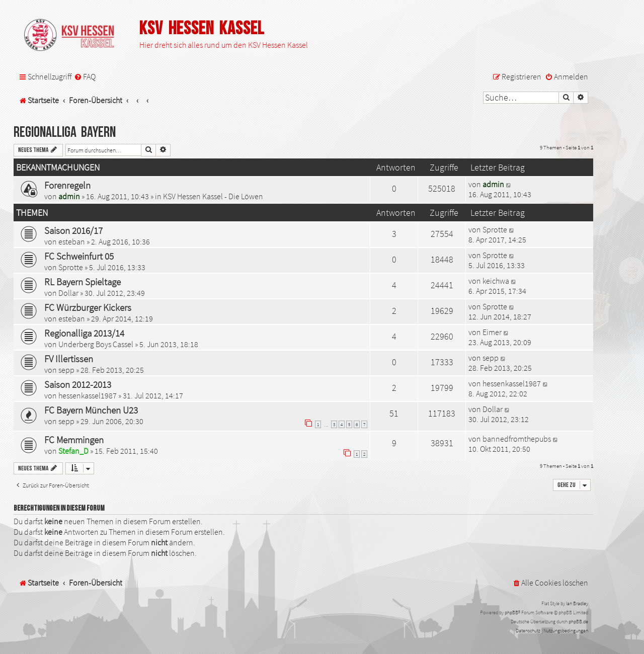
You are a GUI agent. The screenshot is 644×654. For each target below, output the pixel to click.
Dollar (68, 293)
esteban (72, 241)
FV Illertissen (69, 359)
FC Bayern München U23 (91, 410)
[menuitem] (85, 77)
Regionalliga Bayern (65, 133)
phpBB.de (578, 622)
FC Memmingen (74, 440)
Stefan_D (73, 451)
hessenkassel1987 (88, 395)
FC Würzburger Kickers (88, 307)
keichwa (496, 281)
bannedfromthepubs (517, 439)
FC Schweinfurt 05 (79, 256)
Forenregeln (67, 185)
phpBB (511, 612)
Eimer (492, 332)
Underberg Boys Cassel (96, 344)
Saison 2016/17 (73, 230)
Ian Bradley (577, 603)
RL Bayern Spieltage (83, 282)
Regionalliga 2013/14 (84, 333)
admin (69, 196)
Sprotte (495, 229)
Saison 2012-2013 (78, 384)
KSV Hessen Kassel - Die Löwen (213, 196)
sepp (66, 370)
